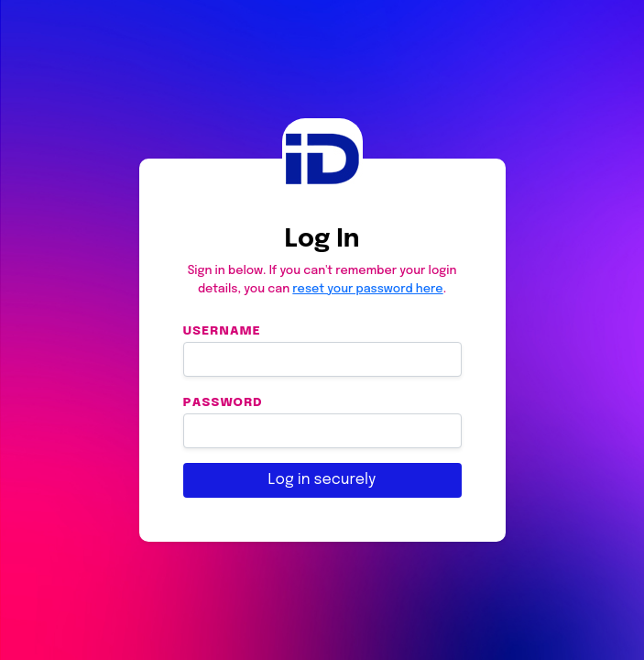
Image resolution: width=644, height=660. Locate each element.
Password (223, 402)
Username (222, 330)
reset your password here (367, 289)
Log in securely (322, 480)
